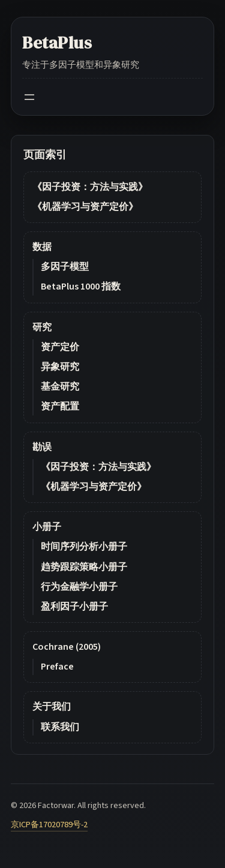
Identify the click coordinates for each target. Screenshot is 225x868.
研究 (42, 327)
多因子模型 (65, 267)
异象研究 (60, 367)
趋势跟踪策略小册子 (84, 567)
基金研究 (60, 387)
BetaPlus (57, 43)
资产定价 (60, 347)
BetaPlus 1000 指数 (81, 287)
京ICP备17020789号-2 (49, 825)
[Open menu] (29, 97)
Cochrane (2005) (67, 647)
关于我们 (52, 707)
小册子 (47, 527)
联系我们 (60, 727)
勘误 (42, 447)
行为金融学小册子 (79, 587)
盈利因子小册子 (74, 607)
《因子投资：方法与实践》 (90, 187)
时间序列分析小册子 (84, 547)
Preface (57, 667)
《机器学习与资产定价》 (85, 207)
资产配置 (60, 406)
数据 (42, 247)
